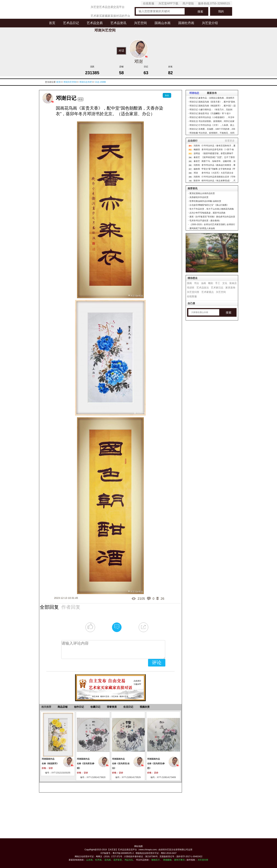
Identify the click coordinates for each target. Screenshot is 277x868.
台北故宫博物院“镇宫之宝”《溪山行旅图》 (209, 205)
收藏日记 (95, 707)
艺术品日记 (71, 23)
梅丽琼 (197, 150)
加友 (167, 95)
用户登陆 (188, 3)
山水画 (89, 860)
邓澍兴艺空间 (70, 82)
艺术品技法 (203, 288)
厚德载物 (167, 860)
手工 (218, 283)
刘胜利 (197, 146)
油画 (204, 283)
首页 (52, 23)
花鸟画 (108, 860)
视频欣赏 (145, 707)
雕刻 (211, 283)
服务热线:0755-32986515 (214, 3)
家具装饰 (230, 288)
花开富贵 (118, 860)
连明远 (197, 153)
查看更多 (230, 141)
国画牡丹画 (186, 23)
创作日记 (79, 707)
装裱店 (233, 283)
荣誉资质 (112, 707)
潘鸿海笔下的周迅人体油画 (202, 228)
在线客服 (149, 3)
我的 (221, 11)
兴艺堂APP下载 (168, 3)
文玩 (225, 283)
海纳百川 (155, 860)
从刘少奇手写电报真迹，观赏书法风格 (207, 213)
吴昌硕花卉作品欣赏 (199, 197)
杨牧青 (197, 169)
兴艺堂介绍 (210, 23)
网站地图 (138, 846)
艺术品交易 (95, 23)
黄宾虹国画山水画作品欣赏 (202, 193)
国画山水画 (163, 23)
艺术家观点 (208, 292)
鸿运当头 (129, 860)
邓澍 (196, 173)
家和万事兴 (179, 860)
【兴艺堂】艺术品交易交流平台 (122, 850)
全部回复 (49, 607)
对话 (121, 51)
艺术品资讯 (118, 23)
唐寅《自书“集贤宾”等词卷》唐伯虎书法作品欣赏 (212, 217)
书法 (196, 283)
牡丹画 (98, 860)
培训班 (191, 288)
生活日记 (128, 707)
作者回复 (71, 607)
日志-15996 (100, 82)
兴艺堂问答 (193, 292)
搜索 (200, 12)
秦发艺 (197, 157)
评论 (157, 663)
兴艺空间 (140, 23)
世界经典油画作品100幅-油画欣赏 (205, 201)
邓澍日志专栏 (86, 82)
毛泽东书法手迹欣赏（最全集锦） (205, 221)
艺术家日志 (217, 288)
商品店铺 (63, 707)
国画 (189, 283)
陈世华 (197, 181)
